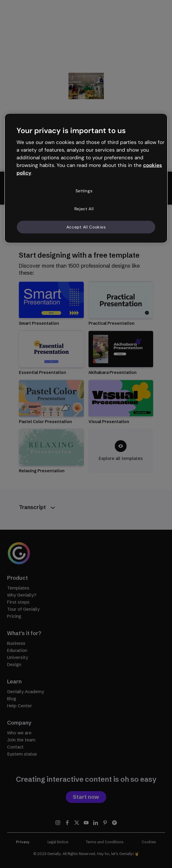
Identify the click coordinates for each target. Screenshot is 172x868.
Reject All (84, 209)
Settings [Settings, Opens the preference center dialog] (84, 191)
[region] (86, 178)
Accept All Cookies (86, 227)
